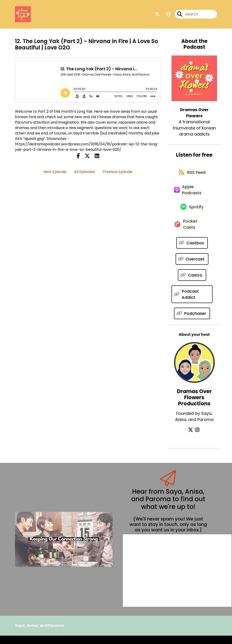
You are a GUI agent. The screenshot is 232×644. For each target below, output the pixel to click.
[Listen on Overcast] (192, 267)
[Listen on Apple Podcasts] (192, 194)
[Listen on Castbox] (192, 251)
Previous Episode (117, 173)
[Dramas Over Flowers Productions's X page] (192, 438)
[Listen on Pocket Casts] (192, 232)
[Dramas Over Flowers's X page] (157, 15)
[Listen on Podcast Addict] (192, 303)
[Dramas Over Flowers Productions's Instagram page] (197, 438)
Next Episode (55, 173)
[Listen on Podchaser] (192, 322)
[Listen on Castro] (192, 283)
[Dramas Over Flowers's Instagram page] (166, 15)
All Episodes (85, 173)
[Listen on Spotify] (192, 213)
